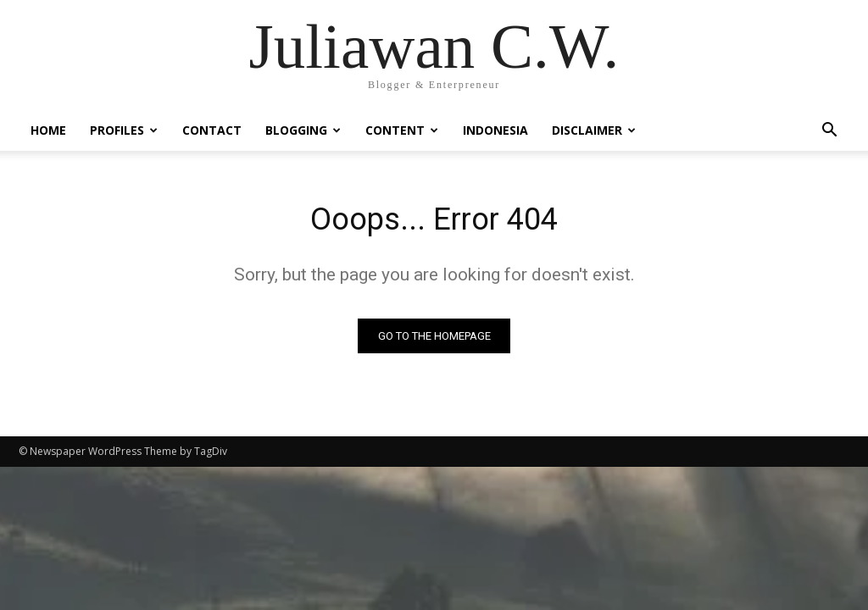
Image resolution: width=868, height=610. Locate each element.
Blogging (303, 130)
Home (48, 130)
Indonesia (495, 130)
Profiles (124, 130)
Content (402, 130)
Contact (212, 130)
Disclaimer (594, 130)
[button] (829, 132)
